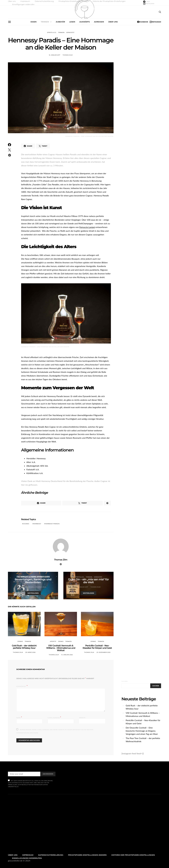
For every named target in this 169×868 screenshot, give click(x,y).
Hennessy (37, 524)
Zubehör (60, 22)
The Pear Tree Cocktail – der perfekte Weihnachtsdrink (143, 740)
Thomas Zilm (68, 55)
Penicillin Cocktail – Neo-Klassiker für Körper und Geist (97, 647)
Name (19, 717)
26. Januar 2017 (82, 587)
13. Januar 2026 (67, 655)
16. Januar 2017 (54, 55)
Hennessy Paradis (52, 524)
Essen (34, 22)
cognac (26, 524)
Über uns (12, 1)
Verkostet (70, 32)
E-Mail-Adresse (54, 717)
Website (82, 718)
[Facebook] (147, 2)
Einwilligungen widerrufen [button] (23, 4)
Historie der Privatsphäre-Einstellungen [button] (109, 1)
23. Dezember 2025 (104, 652)
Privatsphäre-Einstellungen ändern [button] (73, 1)
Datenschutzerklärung (44, 1)
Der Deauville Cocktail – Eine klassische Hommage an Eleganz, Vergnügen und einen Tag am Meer (142, 731)
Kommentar (21, 686)
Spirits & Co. (52, 32)
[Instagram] (149, 4)
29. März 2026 (30, 652)
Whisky (43, 577)
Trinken (45, 22)
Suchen (125, 681)
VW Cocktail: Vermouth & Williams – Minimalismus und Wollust (61, 648)
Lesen (72, 22)
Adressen (99, 22)
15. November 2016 (27, 587)
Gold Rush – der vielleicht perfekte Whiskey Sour (24, 647)
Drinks (20, 641)
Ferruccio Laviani (87, 227)
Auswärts (85, 22)
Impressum (25, 1)
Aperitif (53, 641)
